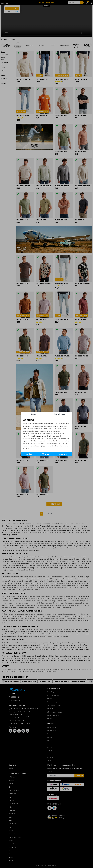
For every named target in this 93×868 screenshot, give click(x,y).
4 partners (54, 429)
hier (32, 444)
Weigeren (46, 454)
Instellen (29, 454)
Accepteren (63, 454)
